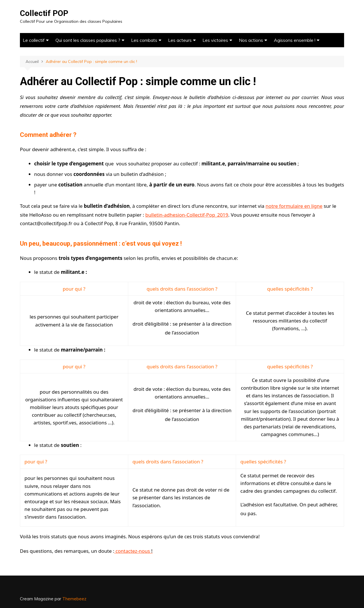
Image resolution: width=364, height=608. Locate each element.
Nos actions (251, 40)
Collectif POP (44, 13)
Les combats (144, 40)
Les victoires (215, 40)
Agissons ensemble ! (295, 40)
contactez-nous (134, 551)
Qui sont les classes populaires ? (88, 40)
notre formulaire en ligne (294, 206)
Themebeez (74, 599)
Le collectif (34, 40)
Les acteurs (180, 40)
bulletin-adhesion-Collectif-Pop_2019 (187, 215)
